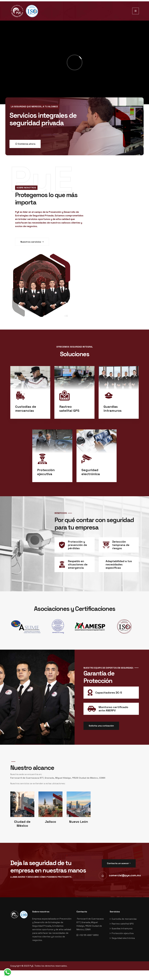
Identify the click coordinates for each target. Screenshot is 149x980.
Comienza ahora (25, 144)
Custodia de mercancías (124, 919)
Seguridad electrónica (123, 938)
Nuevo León (79, 822)
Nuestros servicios (32, 242)
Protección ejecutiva (123, 933)
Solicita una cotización (101, 726)
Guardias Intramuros (122, 928)
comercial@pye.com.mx (125, 875)
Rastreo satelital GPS (123, 924)
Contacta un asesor (119, 863)
